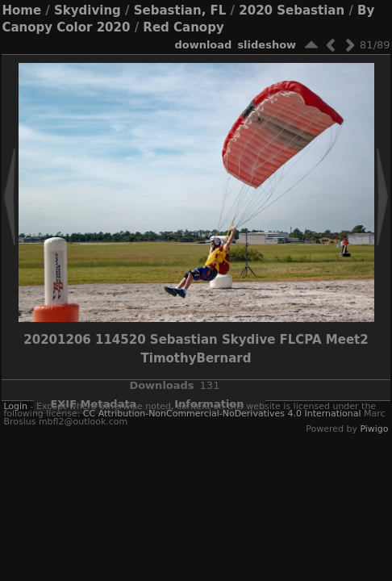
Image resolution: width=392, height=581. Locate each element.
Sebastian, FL (180, 10)
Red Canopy (183, 27)
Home (21, 10)
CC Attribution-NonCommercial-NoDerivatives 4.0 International (222, 414)
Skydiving (88, 10)
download (203, 45)
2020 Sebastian (292, 10)
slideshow (267, 45)
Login (15, 406)
